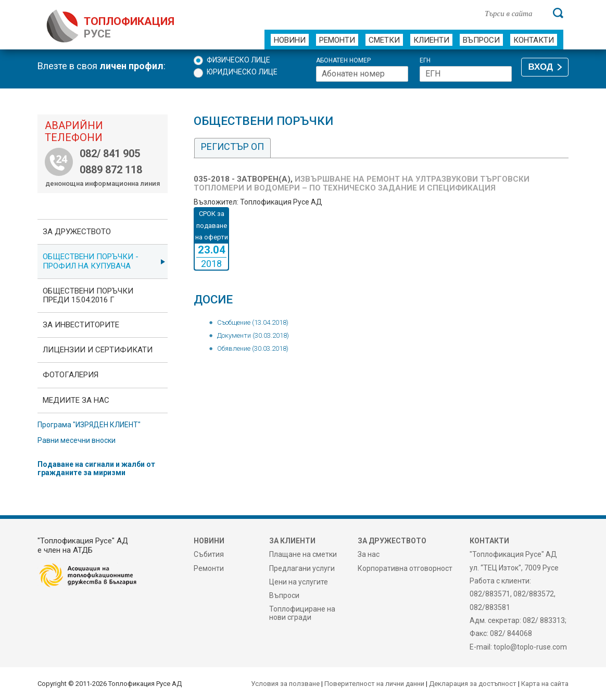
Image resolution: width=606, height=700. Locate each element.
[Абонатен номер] (362, 74)
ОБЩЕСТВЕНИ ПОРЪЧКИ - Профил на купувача (91, 261)
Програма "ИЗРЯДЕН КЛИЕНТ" (89, 425)
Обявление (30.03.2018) (253, 348)
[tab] (232, 148)
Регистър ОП (232, 147)
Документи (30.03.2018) (253, 335)
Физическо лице (238, 60)
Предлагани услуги (302, 568)
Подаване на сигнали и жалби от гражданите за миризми (96, 468)
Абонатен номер (343, 61)
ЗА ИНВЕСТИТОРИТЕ (81, 325)
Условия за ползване (285, 684)
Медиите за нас (76, 400)
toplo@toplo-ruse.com (530, 647)
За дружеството (77, 232)
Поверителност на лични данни (374, 684)
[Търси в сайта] (513, 13)
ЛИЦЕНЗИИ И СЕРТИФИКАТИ (98, 350)
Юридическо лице (242, 72)
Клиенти (431, 40)
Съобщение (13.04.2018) (253, 322)
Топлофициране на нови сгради (302, 613)
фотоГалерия (71, 375)
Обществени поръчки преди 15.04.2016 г (88, 295)
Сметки (384, 40)
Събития (209, 554)
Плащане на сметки (303, 554)
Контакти (534, 40)
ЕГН (425, 61)
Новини (290, 40)
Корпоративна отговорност (405, 568)
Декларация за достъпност (473, 684)
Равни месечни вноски (77, 440)
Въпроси (481, 40)
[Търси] (558, 13)
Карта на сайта (545, 684)
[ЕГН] (466, 74)
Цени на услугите (299, 582)
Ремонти (337, 40)
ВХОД (541, 67)
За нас (369, 554)
